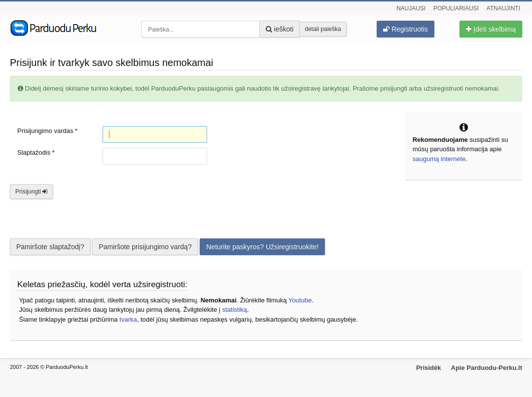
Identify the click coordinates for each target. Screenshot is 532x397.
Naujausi (411, 8)
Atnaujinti (503, 8)
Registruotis (406, 29)
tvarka (128, 319)
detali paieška (323, 29)
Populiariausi (456, 8)
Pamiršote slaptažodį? (50, 247)
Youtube (300, 300)
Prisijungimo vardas (47, 131)
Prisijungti (31, 192)
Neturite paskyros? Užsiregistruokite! (262, 247)
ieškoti (280, 29)
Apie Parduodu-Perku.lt (487, 368)
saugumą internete (439, 159)
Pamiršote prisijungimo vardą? (145, 247)
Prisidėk (429, 368)
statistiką (234, 310)
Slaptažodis (36, 152)
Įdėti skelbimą (491, 29)
